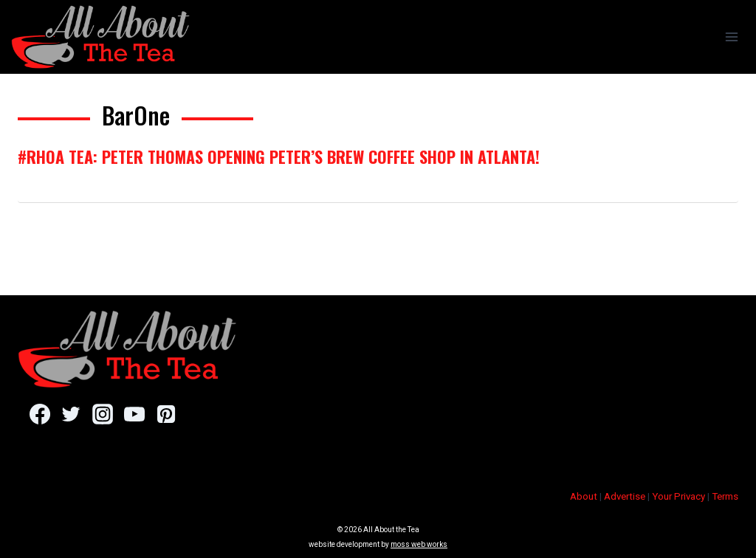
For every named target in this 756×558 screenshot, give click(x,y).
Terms (725, 496)
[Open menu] (731, 37)
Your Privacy (678, 496)
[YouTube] (134, 414)
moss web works (419, 544)
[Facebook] (39, 414)
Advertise (625, 496)
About (584, 496)
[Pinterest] (166, 414)
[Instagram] (102, 414)
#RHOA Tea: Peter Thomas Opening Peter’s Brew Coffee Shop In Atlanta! (279, 156)
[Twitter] (71, 414)
